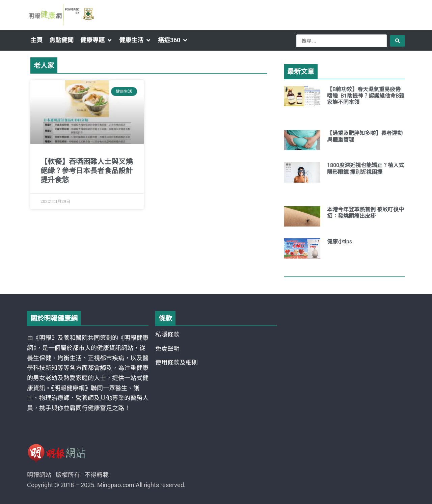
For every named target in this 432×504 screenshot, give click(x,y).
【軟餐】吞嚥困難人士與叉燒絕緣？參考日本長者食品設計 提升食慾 (87, 171)
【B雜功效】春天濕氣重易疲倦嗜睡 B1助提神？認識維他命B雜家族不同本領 (366, 96)
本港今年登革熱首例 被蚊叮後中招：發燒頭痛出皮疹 (366, 213)
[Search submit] (398, 41)
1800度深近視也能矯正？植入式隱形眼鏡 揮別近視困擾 (366, 168)
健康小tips (340, 242)
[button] (96, 40)
